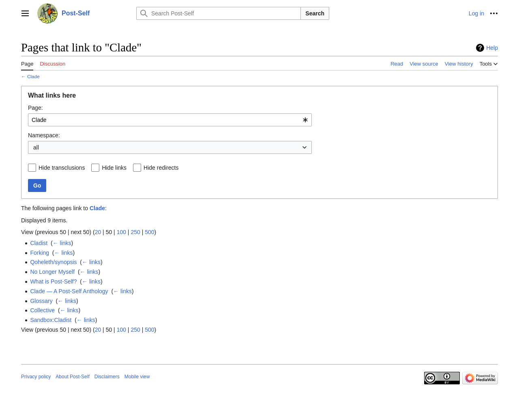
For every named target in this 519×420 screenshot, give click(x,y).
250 (135, 232)
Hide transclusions (62, 168)
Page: (35, 108)
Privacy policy (36, 377)
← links (62, 243)
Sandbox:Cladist (51, 320)
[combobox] (170, 120)
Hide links (114, 168)
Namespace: (44, 135)
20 (98, 232)
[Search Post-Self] (219, 13)
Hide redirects (161, 168)
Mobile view (137, 377)
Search (315, 13)
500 (149, 232)
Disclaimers (107, 377)
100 (121, 232)
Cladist (39, 243)
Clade (33, 76)
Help (492, 48)
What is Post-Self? (53, 281)
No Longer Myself (52, 272)
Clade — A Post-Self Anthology (69, 291)
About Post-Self (72, 377)
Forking (40, 253)
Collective (42, 310)
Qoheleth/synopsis (53, 262)
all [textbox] (36, 147)
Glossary (41, 301)
